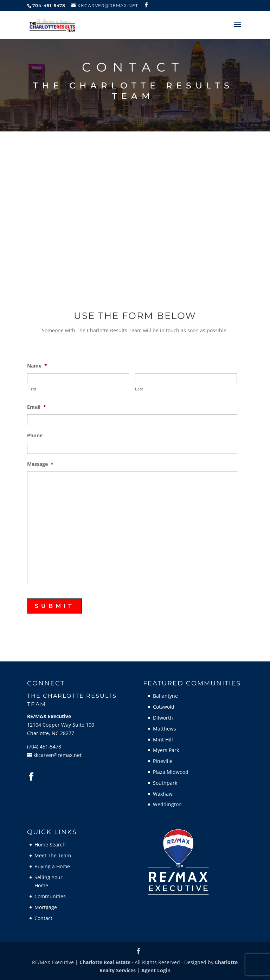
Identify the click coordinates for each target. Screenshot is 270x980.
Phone (35, 436)
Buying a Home (52, 866)
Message (40, 464)
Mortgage (46, 907)
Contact (43, 918)
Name (37, 366)
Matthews (165, 729)
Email (37, 407)
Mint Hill (163, 739)
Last (139, 389)
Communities (50, 896)
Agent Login (156, 970)
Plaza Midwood (171, 772)
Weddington (167, 804)
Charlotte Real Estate (105, 962)
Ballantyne (165, 696)
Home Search (50, 845)
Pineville (163, 761)
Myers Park (166, 750)
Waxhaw (163, 794)
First (32, 389)
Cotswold (164, 707)
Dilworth (163, 718)
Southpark (165, 783)
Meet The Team (53, 855)
